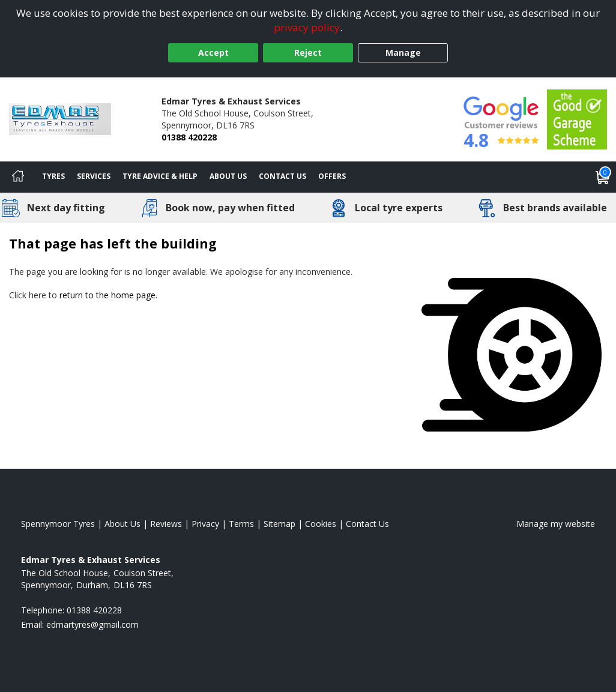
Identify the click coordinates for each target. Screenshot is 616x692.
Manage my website (556, 524)
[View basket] (603, 177)
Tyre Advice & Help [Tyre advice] (160, 176)
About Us (228, 176)
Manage (403, 53)
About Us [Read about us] (122, 524)
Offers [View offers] (332, 176)
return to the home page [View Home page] (107, 295)
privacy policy (307, 27)
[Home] (18, 177)
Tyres (53, 176)
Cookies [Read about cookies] (321, 524)
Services (94, 176)
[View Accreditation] (577, 119)
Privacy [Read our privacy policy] (205, 524)
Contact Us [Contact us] (282, 176)
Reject (308, 53)
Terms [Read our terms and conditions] (241, 524)
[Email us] (92, 624)
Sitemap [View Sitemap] (279, 524)
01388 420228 (189, 137)
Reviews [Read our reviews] (166, 524)
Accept (213, 53)
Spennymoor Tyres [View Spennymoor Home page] (58, 524)
